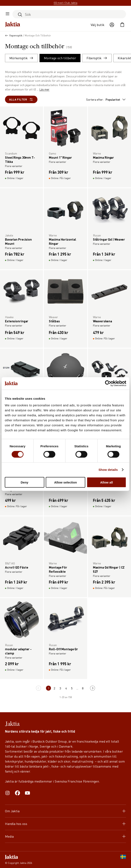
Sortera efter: (106, 99)
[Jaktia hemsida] (13, 25)
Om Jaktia (65, 811)
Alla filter (21, 99)
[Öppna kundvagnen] (122, 25)
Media (65, 836)
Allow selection (65, 482)
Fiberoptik (97, 58)
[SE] (123, 860)
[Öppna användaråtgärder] (112, 25)
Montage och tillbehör (60, 58)
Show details (108, 470)
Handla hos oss (65, 824)
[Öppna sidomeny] (7, 14)
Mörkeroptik (21, 58)
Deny (24, 482)
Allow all (107, 482)
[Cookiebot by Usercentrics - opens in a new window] (108, 383)
